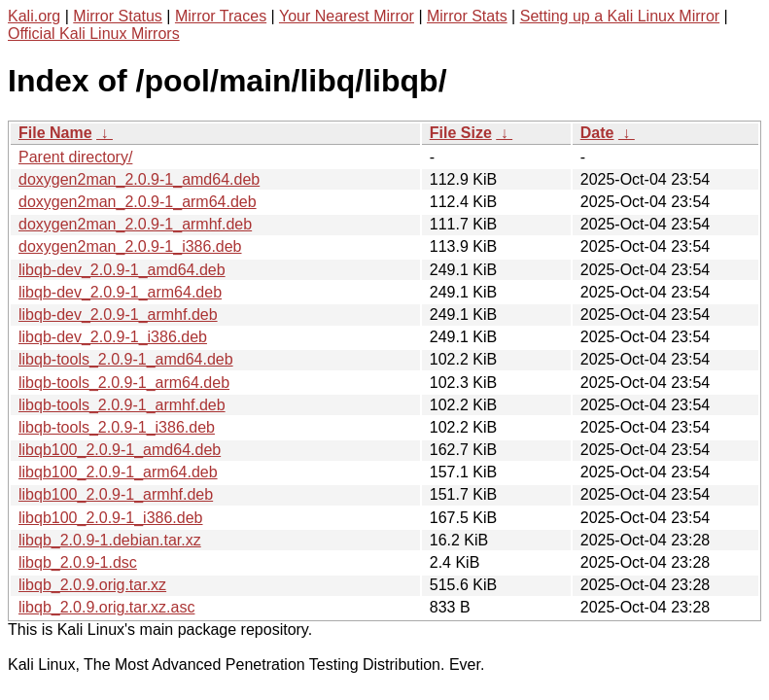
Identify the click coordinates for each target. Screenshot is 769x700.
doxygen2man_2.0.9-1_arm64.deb (138, 202)
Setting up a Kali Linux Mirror (620, 16)
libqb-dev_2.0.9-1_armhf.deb (118, 315)
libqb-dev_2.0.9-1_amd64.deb (122, 270)
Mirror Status (118, 16)
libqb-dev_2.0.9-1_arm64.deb (120, 292)
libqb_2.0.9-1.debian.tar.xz (110, 540)
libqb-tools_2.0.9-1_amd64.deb (126, 359)
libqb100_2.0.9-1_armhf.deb (116, 494)
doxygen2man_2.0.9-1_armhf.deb (135, 224)
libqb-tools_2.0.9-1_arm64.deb (124, 383)
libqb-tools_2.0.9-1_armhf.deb (122, 405)
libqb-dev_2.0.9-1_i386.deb (113, 337)
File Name (55, 133)
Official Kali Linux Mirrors (94, 34)
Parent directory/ (75, 157)
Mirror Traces (221, 16)
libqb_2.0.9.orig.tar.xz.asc (106, 607)
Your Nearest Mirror (347, 16)
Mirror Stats (467, 16)
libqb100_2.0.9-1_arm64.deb (118, 472)
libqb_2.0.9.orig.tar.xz (92, 585)
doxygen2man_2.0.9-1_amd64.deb (139, 179)
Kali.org (34, 16)
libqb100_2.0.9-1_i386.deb (111, 518)
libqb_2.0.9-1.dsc (78, 562)
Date (597, 133)
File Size (461, 133)
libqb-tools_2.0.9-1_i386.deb (117, 427)
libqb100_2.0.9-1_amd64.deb (120, 450)
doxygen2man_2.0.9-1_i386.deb (130, 246)
